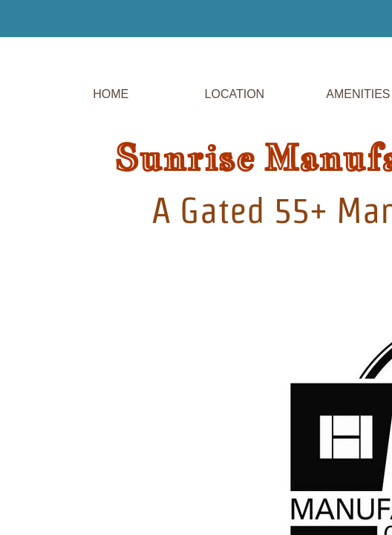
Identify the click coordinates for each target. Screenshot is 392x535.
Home (111, 94)
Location (235, 94)
